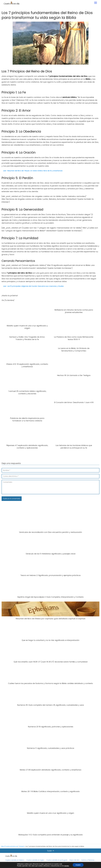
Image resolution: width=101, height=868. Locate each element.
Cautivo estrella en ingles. (35, 860)
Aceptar (78, 865)
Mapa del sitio (75, 860)
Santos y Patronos (88, 860)
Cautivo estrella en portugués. (57, 860)
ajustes (67, 866)
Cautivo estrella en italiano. (15, 860)
